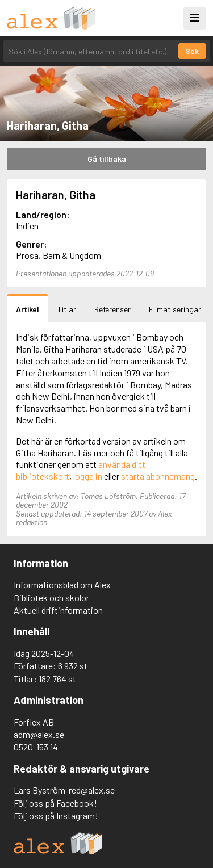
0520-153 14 (36, 747)
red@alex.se (92, 790)
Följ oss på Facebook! (55, 803)
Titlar (67, 309)
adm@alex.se (39, 734)
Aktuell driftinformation (58, 610)
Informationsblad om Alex (62, 584)
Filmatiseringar (175, 309)
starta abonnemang (158, 476)
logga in (88, 476)
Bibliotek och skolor (51, 597)
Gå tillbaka (107, 159)
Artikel (28, 309)
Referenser (112, 309)
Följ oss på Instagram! (56, 815)
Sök (192, 51)
